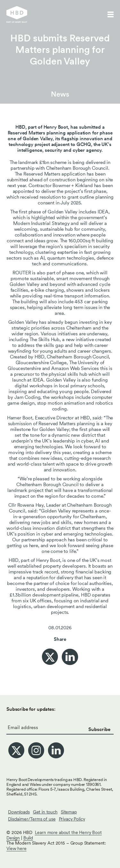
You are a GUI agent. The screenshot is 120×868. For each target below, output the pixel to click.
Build (28, 838)
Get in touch (45, 812)
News (60, 94)
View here (16, 848)
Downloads (19, 812)
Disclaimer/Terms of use (32, 819)
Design (13, 838)
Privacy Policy (72, 819)
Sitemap (69, 812)
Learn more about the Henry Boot (68, 832)
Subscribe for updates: (31, 709)
